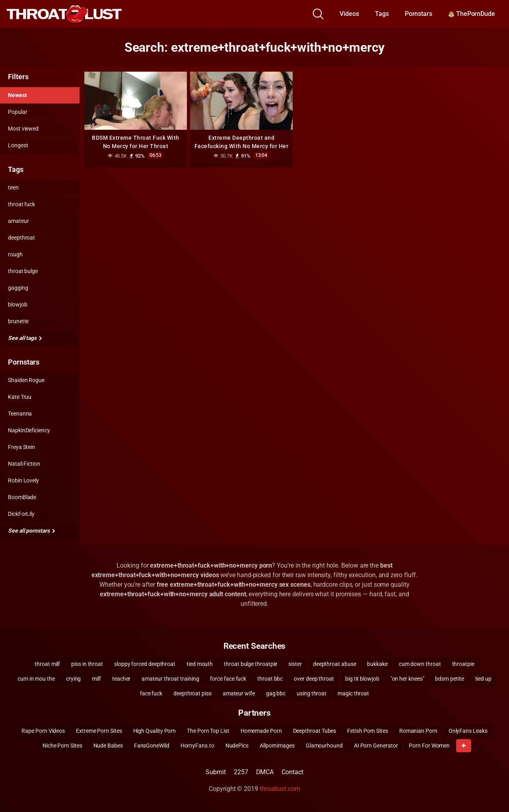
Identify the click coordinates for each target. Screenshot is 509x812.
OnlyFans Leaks (468, 731)
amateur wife (239, 693)
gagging (18, 288)
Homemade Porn (261, 731)
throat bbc (270, 679)
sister (295, 664)
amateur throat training (170, 679)
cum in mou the (36, 679)
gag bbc (276, 693)
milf (96, 679)
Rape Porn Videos (43, 731)
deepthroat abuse (335, 664)
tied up (483, 679)
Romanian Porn (418, 731)
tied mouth (200, 664)
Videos (349, 14)
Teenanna (20, 414)
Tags (382, 14)
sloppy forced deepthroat (145, 664)
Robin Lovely (23, 480)
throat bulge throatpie (251, 664)
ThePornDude (472, 14)
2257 (241, 772)
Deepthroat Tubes (315, 731)
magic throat (353, 693)
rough (15, 254)
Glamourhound (324, 746)
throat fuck (21, 204)
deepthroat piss (192, 693)
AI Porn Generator (376, 746)
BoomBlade (22, 497)
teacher (121, 679)
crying (74, 679)
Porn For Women (429, 746)
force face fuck (228, 679)
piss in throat (87, 664)
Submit (216, 772)
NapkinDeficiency (29, 430)
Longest (18, 145)
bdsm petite (449, 679)
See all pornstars (31, 531)
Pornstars (419, 14)
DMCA (265, 772)
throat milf (47, 664)
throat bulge (23, 271)
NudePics (237, 746)
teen (13, 187)
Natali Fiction (24, 464)
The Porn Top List (208, 731)
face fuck (151, 693)
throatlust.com (280, 789)
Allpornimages (277, 746)
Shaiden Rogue (26, 380)
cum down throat (420, 664)
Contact (292, 772)
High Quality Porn (155, 731)
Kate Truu (20, 397)
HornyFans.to (197, 746)
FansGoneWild (152, 746)
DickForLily (21, 514)
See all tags (25, 338)
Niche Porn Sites (62, 746)
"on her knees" (407, 679)
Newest (17, 95)
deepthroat (21, 238)
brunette (18, 321)
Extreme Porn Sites (99, 731)
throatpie (463, 664)
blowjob (17, 304)
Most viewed (23, 129)
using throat (312, 693)
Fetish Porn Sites (368, 731)
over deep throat (314, 679)
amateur (18, 221)
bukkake (377, 664)
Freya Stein (21, 447)
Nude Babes (108, 746)
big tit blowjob (362, 679)
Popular (17, 112)
